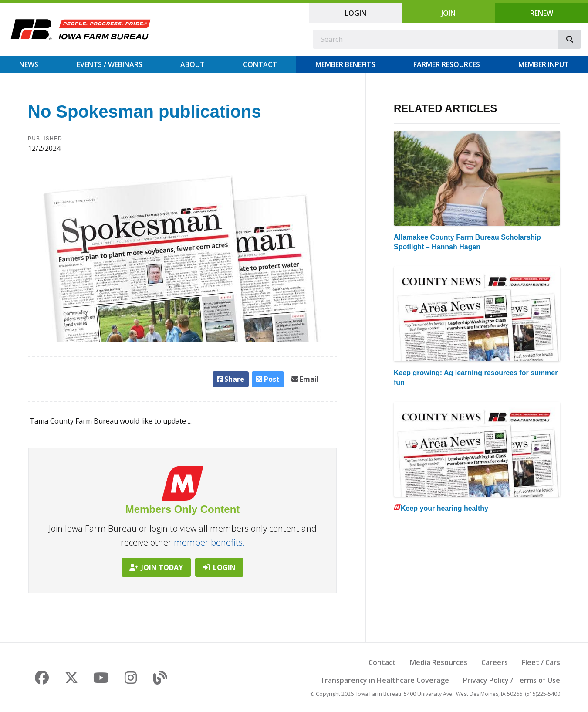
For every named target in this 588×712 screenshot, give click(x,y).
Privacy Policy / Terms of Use (512, 680)
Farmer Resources (447, 64)
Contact (260, 64)
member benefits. (209, 542)
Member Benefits (345, 64)
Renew (542, 13)
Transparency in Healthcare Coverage (385, 680)
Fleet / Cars (541, 662)
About (193, 64)
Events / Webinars (110, 64)
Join (448, 13)
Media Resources (439, 662)
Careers (495, 662)
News (29, 64)
